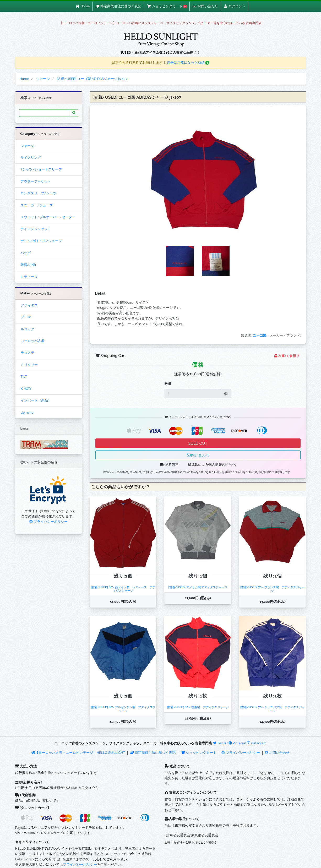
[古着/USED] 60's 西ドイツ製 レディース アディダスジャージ (123, 589)
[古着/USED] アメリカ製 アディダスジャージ (198, 587)
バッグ (26, 253)
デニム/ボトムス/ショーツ (41, 241)
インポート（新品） (36, 400)
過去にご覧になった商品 (188, 62)
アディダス (29, 305)
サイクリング (31, 158)
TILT (24, 377)
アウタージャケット (36, 181)
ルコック (28, 329)
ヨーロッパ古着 (33, 341)
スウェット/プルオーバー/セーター (48, 217)
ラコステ (28, 353)
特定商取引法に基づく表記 (153, 753)
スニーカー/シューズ (37, 205)
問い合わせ (198, 455)
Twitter (220, 743)
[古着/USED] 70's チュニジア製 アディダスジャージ (273, 709)
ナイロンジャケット (36, 229)
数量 (168, 384)
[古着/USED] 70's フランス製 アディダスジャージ (273, 589)
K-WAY (26, 389)
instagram (257, 743)
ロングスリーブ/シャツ (39, 193)
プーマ (26, 317)
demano (27, 412)
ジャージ (27, 146)
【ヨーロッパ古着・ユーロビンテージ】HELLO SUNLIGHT (78, 753)
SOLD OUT (198, 443)
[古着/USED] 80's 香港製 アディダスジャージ (198, 707)
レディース (29, 277)
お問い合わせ (277, 753)
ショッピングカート (199, 753)
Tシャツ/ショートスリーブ (41, 169)
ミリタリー (29, 365)
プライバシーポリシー (48, 522)
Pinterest (237, 743)
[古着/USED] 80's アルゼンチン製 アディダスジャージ (123, 709)
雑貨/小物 (28, 265)
